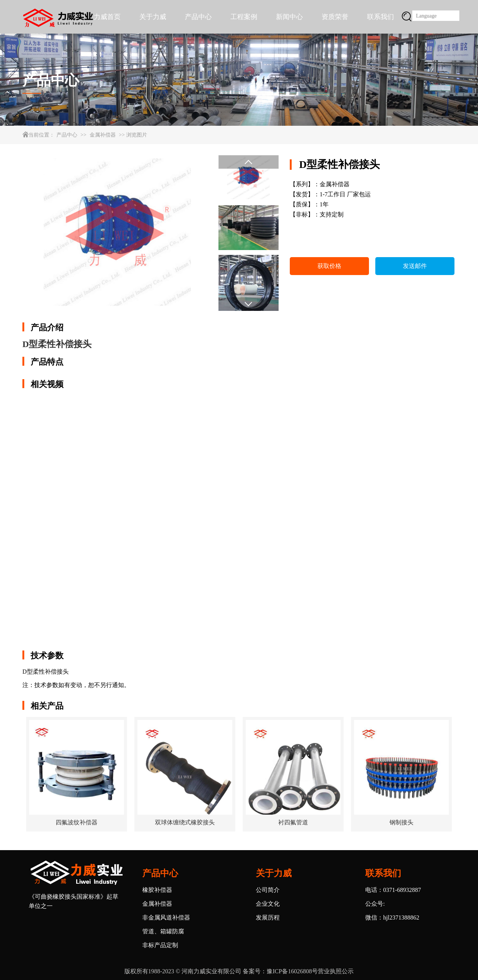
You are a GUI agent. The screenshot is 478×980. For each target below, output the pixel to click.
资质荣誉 (335, 17)
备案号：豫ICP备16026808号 (280, 971)
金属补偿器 (103, 135)
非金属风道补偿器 (166, 917)
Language (426, 16)
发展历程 (268, 917)
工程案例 (244, 17)
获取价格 (329, 266)
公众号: (375, 904)
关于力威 (153, 17)
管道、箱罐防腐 (163, 931)
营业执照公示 (336, 971)
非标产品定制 (160, 945)
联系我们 (381, 17)
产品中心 (198, 17)
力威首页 (107, 17)
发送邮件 (415, 266)
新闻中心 (289, 17)
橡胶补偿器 (157, 890)
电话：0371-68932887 (393, 890)
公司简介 (268, 890)
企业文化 (268, 904)
